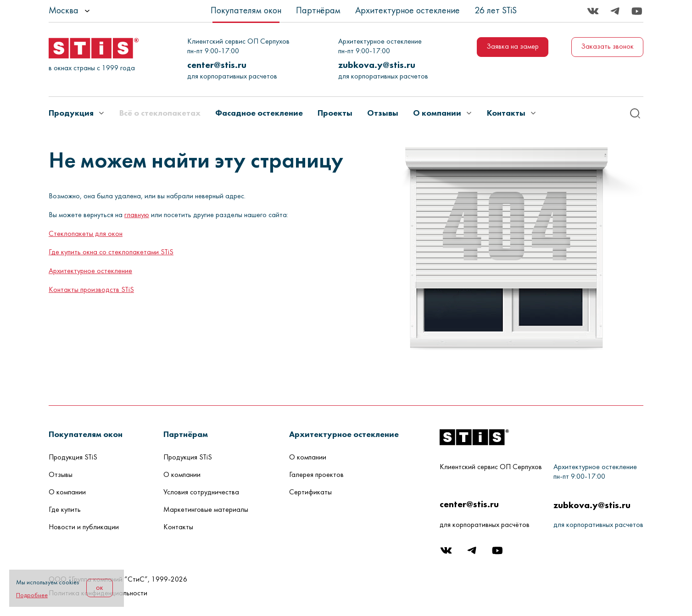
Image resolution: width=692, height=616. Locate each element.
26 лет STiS (496, 11)
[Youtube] (637, 11)
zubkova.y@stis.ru (377, 65)
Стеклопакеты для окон (86, 234)
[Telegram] (615, 11)
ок (100, 588)
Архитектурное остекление (407, 11)
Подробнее (32, 596)
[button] (86, 434)
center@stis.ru (217, 65)
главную (137, 215)
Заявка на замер (513, 47)
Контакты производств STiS (91, 290)
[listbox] (95, 11)
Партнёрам (318, 11)
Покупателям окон (246, 11)
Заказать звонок (607, 47)
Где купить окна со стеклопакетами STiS (111, 252)
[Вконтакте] (593, 11)
